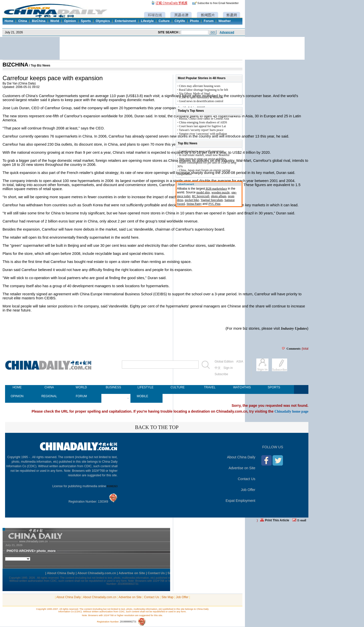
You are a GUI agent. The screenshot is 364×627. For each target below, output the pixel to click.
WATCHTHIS (242, 387)
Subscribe (221, 374)
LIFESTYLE (145, 387)
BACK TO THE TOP (157, 427)
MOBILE (142, 396)
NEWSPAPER (113, 396)
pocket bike (192, 200)
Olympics (103, 21)
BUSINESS (113, 387)
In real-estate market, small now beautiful (204, 155)
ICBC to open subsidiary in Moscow (201, 97)
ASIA (240, 362)
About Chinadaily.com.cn (100, 597)
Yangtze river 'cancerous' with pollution (203, 134)
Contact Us (247, 479)
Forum (209, 21)
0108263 (112, 486)
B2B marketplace (216, 189)
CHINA (49, 387)
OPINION (17, 396)
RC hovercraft (201, 196)
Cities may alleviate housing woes (200, 86)
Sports (86, 21)
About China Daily (241, 457)
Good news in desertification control (201, 101)
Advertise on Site (242, 468)
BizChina (39, 21)
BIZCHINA (15, 65)
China (23, 21)
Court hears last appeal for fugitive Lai (202, 126)
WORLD (81, 387)
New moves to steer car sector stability (202, 159)
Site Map (167, 597)
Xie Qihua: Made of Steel (195, 94)
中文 (218, 368)
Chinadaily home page (291, 411)
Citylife (180, 21)
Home (9, 21)
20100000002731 (128, 622)
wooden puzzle (220, 192)
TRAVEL (210, 387)
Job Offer (248, 490)
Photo (194, 21)
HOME (17, 387)
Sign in (228, 368)
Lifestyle (147, 21)
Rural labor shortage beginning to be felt (204, 90)
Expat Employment (241, 501)
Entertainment (125, 21)
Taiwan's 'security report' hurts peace (201, 130)
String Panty (194, 204)
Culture (164, 21)
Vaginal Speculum (212, 200)
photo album (219, 196)
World (55, 21)
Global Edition (224, 362)
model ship (203, 192)
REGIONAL (49, 396)
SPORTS (274, 387)
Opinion (70, 21)
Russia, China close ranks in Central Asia (204, 119)
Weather (225, 21)
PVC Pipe (214, 204)
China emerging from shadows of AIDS (203, 122)
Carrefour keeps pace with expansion (201, 151)
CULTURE (178, 387)
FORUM (81, 396)
